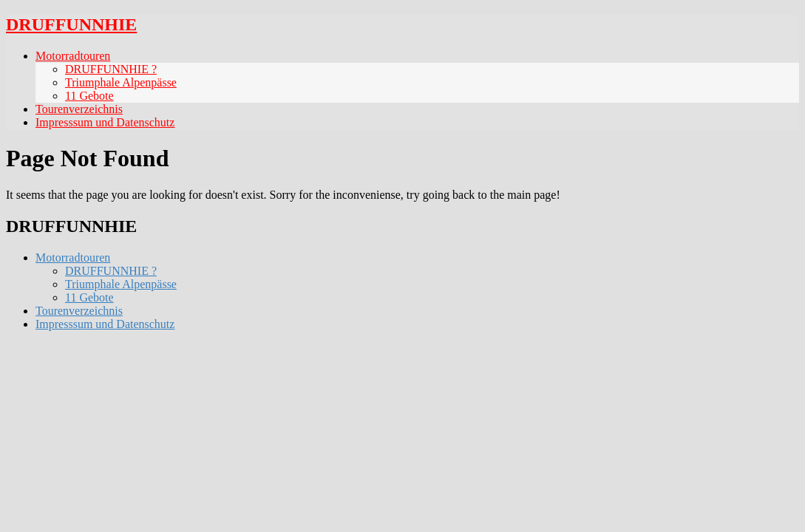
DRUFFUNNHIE (71, 24)
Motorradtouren (73, 56)
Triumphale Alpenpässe (121, 82)
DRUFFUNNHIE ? (111, 69)
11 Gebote (89, 96)
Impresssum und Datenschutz (105, 122)
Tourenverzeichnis (79, 109)
